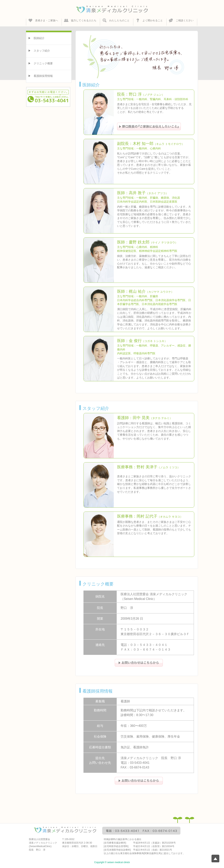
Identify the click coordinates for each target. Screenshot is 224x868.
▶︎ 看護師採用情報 (40, 76)
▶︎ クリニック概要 (40, 63)
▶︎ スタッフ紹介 (39, 51)
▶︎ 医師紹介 (36, 38)
